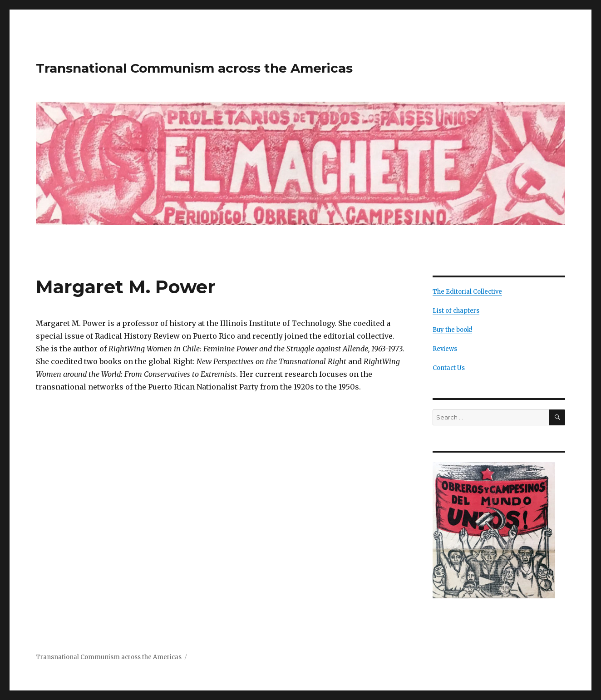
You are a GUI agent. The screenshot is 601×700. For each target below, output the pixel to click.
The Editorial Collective (467, 292)
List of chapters (456, 311)
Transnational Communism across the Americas (194, 68)
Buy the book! (452, 330)
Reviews (445, 349)
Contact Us (449, 368)
